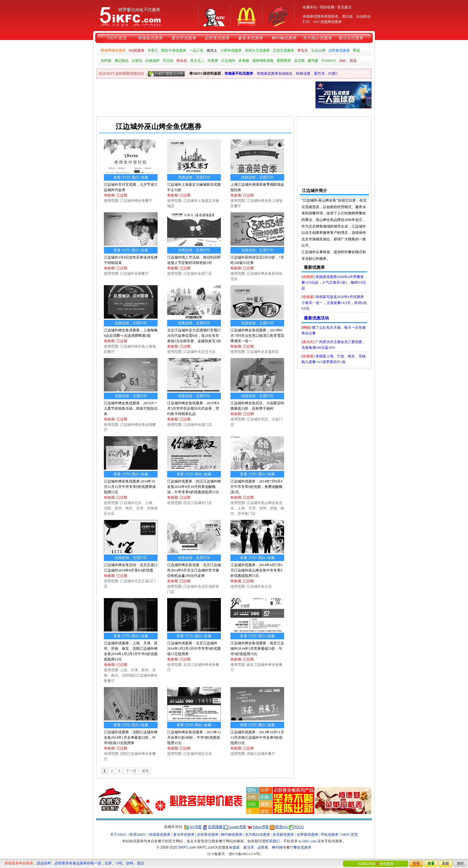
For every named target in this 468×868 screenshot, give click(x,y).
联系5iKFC (138, 835)
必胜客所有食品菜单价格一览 (78, 863)
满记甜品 (121, 61)
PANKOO (329, 61)
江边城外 (228, 61)
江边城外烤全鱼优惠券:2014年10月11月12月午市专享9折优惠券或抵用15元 (130, 487)
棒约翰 (277, 847)
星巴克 (319, 73)
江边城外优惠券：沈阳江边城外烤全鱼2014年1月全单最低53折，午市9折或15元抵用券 (131, 738)
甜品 (141, 863)
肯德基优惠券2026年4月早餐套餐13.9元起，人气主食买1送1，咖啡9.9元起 (334, 282)
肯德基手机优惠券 (239, 73)
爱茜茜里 (284, 61)
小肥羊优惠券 (231, 50)
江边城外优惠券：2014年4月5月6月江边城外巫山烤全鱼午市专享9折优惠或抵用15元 (256, 570)
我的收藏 (327, 7)
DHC (343, 61)
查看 (431, 864)
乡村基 (106, 61)
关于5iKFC (119, 835)
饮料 (130, 863)
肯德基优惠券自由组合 (275, 73)
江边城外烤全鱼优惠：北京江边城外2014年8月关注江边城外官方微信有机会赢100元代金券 (194, 570)
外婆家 (213, 61)
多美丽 (244, 61)
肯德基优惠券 (150, 38)
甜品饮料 (44, 863)
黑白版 (347, 16)
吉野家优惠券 (339, 50)
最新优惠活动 (316, 318)
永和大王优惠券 (257, 50)
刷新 (446, 864)
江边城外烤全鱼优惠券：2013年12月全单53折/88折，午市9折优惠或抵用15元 (194, 738)
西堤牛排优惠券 (174, 50)
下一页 (131, 771)
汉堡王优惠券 (284, 50)
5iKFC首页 (117, 38)
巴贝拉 (168, 61)
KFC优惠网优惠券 (328, 22)
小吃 (119, 863)
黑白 (135, 177)
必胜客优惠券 (217, 38)
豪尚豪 (313, 61)
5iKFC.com (187, 847)
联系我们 (273, 841)
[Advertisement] (234, 112)
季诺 (356, 50)
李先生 (303, 50)
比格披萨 (153, 61)
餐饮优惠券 (302, 847)
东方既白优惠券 (318, 38)
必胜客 (263, 847)
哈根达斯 (303, 73)
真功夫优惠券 (351, 38)
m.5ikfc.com (308, 841)
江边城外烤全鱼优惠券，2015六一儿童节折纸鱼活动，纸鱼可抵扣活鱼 (131, 408)
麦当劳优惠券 (184, 38)
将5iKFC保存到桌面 (205, 73)
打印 (416, 864)
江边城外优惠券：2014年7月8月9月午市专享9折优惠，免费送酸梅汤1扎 (256, 487)
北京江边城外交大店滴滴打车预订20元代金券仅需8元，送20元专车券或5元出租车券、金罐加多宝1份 (194, 336)
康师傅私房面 (263, 61)
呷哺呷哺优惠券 (113, 50)
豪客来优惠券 (251, 38)
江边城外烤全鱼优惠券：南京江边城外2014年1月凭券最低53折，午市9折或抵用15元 (257, 649)
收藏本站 (310, 7)
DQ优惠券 (137, 50)
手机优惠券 (330, 835)
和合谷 (182, 61)
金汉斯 (299, 61)
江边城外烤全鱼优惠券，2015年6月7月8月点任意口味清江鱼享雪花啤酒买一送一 (257, 336)
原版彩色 (331, 16)
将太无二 (197, 61)
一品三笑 (196, 50)
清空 (460, 864)
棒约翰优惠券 (284, 38)
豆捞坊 (137, 61)
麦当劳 (249, 847)
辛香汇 (153, 50)
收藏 (144, 177)
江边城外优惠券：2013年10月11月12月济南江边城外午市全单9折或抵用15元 (257, 738)
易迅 (353, 61)
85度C (333, 73)
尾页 (145, 771)
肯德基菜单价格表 (19, 863)
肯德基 (308, 277)
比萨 (108, 863)
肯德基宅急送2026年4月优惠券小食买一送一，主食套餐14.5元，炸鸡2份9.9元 (334, 302)
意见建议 (344, 7)
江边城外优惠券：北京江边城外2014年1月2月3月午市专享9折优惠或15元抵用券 (194, 649)
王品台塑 (318, 50)
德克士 (212, 50)
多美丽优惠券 (283, 835)
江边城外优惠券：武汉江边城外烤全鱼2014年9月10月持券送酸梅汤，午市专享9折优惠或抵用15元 (194, 487)
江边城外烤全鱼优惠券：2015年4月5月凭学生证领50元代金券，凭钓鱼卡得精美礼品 (193, 408)
